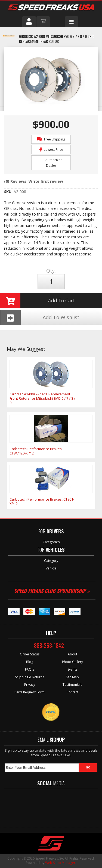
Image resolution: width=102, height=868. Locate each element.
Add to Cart (37, 301)
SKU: (9, 192)
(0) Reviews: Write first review (34, 181)
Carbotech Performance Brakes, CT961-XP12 (42, 501)
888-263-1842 (49, 645)
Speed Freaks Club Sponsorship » (52, 591)
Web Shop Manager (60, 863)
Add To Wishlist (40, 317)
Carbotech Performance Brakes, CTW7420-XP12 (36, 451)
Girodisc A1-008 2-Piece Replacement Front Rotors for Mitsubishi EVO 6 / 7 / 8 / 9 (42, 398)
